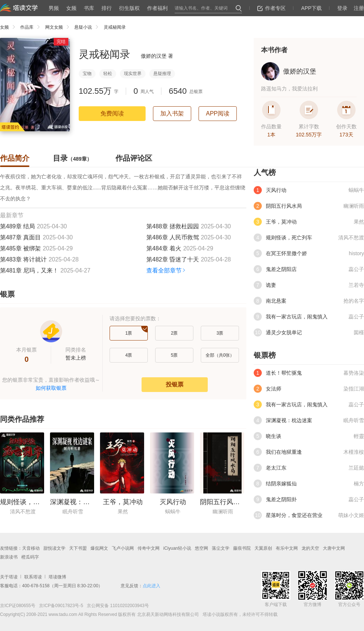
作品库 (32, 27)
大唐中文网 (334, 548)
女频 (71, 8)
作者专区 (272, 8)
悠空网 (201, 548)
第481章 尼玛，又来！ (29, 270)
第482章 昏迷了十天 (173, 259)
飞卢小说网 (123, 548)
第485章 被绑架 (20, 248)
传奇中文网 (149, 548)
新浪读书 (9, 557)
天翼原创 (263, 548)
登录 (342, 8)
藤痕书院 (242, 548)
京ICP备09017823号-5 (60, 606)
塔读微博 (57, 577)
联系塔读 (33, 577)
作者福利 (157, 8)
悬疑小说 (88, 27)
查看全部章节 (166, 270)
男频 (54, 8)
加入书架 (172, 113)
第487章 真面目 (20, 237)
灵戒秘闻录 (115, 27)
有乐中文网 (287, 548)
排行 (107, 8)
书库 (89, 8)
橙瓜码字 (30, 557)
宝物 (87, 74)
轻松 (108, 74)
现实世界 (133, 74)
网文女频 (59, 27)
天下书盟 (78, 548)
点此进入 (151, 586)
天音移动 (31, 548)
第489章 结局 (17, 226)
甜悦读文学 (54, 548)
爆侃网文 (99, 548)
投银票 (175, 384)
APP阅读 (218, 113)
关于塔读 (9, 577)
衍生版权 (129, 8)
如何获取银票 (51, 388)
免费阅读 (112, 113)
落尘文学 (221, 548)
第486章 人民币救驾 (173, 237)
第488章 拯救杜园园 (173, 226)
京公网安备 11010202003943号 (116, 606)
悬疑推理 (162, 74)
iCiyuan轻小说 (177, 548)
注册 (359, 8)
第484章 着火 (164, 248)
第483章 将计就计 (23, 259)
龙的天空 (310, 548)
